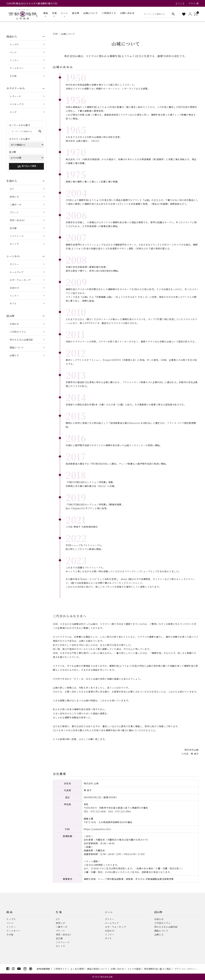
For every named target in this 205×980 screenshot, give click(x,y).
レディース (15, 96)
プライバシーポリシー (185, 969)
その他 (13, 76)
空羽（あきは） (18, 220)
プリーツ (14, 212)
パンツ (13, 52)
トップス (14, 44)
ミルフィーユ (17, 236)
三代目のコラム (18, 332)
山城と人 (14, 355)
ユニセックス (17, 104)
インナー (14, 60)
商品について (17, 347)
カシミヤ (14, 244)
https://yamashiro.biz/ (98, 829)
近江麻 (13, 228)
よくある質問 (77, 969)
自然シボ (14, 197)
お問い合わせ (117, 969)
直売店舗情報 (43, 969)
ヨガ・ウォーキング (20, 280)
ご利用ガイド (60, 969)
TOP (55, 34)
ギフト (13, 303)
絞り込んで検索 (27, 166)
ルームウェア (17, 272)
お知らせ (14, 324)
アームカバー (17, 68)
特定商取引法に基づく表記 (157, 969)
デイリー (14, 264)
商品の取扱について (97, 969)
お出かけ (14, 288)
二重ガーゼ (16, 205)
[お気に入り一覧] (184, 14)
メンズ (13, 112)
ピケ (12, 189)
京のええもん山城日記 (21, 340)
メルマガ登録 (134, 969)
